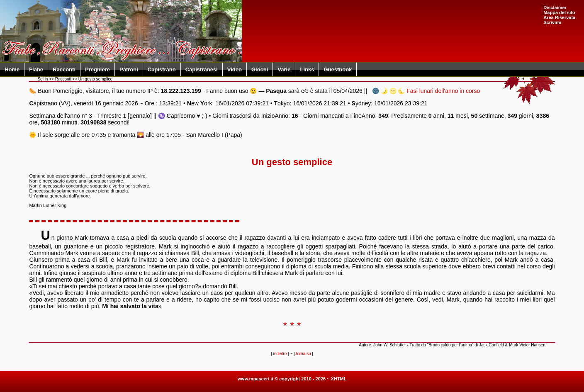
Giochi (260, 69)
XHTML (339, 379)
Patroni (129, 69)
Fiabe (36, 69)
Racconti (64, 69)
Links (307, 69)
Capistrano (162, 69)
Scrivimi (552, 22)
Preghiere (97, 69)
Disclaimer (555, 7)
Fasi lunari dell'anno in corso (443, 91)
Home (12, 69)
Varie (284, 69)
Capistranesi (202, 69)
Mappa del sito (559, 12)
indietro (280, 354)
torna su (303, 354)
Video (235, 69)
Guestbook (338, 69)
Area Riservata (559, 17)
